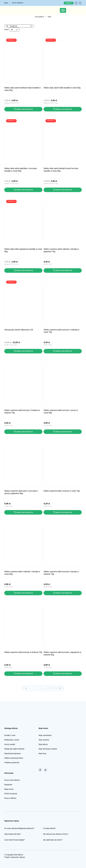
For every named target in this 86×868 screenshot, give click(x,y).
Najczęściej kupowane (13, 753)
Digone (22, 857)
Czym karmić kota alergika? (14, 840)
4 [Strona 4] (39, 688)
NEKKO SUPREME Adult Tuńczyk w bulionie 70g (23, 652)
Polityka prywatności (12, 763)
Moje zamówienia (45, 735)
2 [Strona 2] (30, 688)
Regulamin (8, 785)
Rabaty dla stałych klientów (14, 749)
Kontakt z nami (10, 735)
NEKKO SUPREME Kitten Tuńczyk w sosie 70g (62, 491)
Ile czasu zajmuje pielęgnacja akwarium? (19, 828)
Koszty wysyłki (10, 744)
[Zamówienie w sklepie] (19, 26)
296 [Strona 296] (48, 688)
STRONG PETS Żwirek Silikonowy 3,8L (19, 330)
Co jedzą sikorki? (49, 828)
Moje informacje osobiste (48, 749)
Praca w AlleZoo (10, 798)
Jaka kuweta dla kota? (13, 834)
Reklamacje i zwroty (12, 740)
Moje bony (42, 753)
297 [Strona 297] (52, 688)
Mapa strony (9, 789)
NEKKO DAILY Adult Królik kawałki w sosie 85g (62, 88)
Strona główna (39, 17)
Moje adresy (43, 744)
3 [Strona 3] (34, 688)
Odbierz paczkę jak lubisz (14, 758)
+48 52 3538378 (17, 3)
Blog (6, 3)
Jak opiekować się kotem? (53, 840)
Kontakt (69, 3)
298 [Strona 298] (56, 688)
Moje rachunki (44, 740)
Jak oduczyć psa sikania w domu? (56, 834)
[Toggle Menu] (63, 10)
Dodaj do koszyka (23, 109)
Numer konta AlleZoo (12, 780)
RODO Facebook (11, 794)
